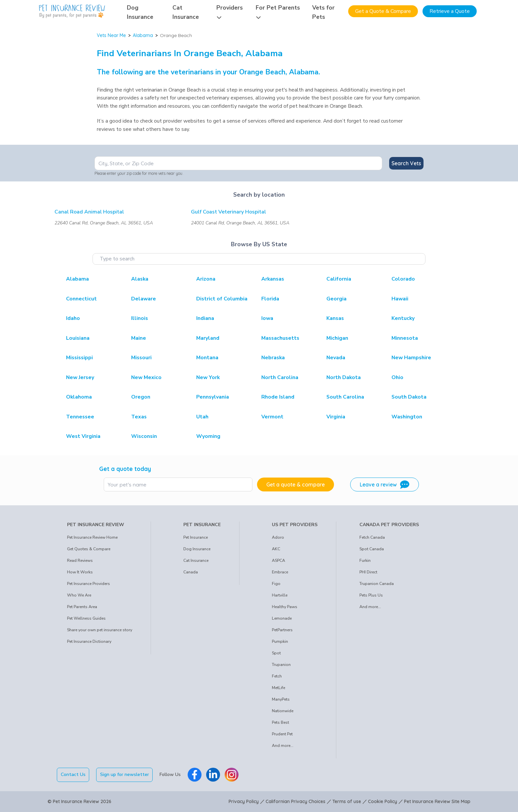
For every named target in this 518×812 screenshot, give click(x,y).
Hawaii (400, 299)
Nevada (336, 358)
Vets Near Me (111, 35)
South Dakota (409, 397)
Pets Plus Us (371, 595)
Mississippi (79, 358)
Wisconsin (144, 436)
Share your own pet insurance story (100, 630)
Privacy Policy (244, 801)
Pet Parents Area (82, 607)
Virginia (336, 417)
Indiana (205, 318)
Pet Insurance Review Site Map (437, 801)
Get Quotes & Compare (89, 549)
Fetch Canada (372, 537)
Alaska (140, 279)
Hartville (280, 595)
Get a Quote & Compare (383, 11)
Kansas (335, 318)
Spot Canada (372, 549)
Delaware (144, 299)
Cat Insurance (196, 561)
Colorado (403, 279)
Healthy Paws (285, 607)
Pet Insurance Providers (89, 584)
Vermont (272, 417)
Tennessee (80, 417)
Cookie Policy (383, 801)
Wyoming (208, 436)
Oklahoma (79, 397)
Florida (270, 299)
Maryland (208, 338)
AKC (276, 549)
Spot (276, 653)
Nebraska (273, 358)
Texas (139, 417)
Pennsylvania (213, 397)
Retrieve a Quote (450, 11)
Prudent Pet (282, 734)
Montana (207, 358)
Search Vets (406, 163)
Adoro (278, 537)
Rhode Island (278, 397)
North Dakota (344, 377)
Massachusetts (280, 338)
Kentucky (403, 318)
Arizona (206, 279)
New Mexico (146, 377)
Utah (202, 417)
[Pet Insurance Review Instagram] (232, 775)
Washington (407, 417)
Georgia (336, 299)
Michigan (337, 338)
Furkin (365, 561)
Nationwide (283, 711)
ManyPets (281, 699)
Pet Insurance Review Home (92, 537)
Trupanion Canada (377, 584)
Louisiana (78, 338)
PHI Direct (368, 572)
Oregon (141, 397)
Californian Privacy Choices (296, 801)
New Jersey (80, 377)
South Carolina (345, 397)
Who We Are (79, 595)
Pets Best (280, 722)
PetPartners (282, 630)
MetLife (278, 688)
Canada (191, 572)
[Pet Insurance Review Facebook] (195, 775)
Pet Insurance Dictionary (89, 641)
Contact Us (73, 774)
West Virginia (83, 436)
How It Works (80, 572)
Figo (276, 584)
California (339, 279)
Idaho (73, 318)
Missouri (141, 358)
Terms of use (347, 801)
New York (208, 377)
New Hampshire (411, 358)
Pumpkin (280, 641)
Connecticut (81, 299)
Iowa (267, 318)
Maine (139, 338)
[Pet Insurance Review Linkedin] (213, 775)
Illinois (140, 318)
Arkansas (273, 279)
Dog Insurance (197, 549)
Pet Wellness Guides (86, 618)
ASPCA (278, 561)
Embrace (280, 572)
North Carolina (280, 377)
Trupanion (281, 665)
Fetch (277, 676)
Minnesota (405, 338)
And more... (283, 746)
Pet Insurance (196, 537)
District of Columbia (222, 299)
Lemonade (282, 618)
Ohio (397, 377)
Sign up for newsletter (125, 774)
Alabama (143, 35)
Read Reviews (80, 561)
